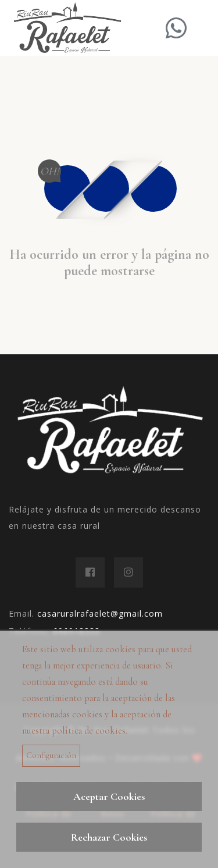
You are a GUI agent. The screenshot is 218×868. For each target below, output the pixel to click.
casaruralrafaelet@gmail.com (100, 613)
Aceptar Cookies (109, 796)
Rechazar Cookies (109, 837)
